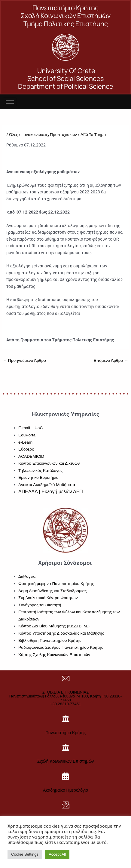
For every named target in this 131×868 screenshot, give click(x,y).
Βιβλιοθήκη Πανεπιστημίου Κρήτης (50, 640)
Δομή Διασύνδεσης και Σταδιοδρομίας (52, 591)
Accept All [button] (57, 854)
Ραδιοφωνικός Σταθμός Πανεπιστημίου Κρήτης (61, 647)
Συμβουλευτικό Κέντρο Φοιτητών (48, 598)
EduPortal (27, 435)
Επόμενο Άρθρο (111, 360)
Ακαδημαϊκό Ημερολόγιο (65, 790)
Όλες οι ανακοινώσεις (29, 135)
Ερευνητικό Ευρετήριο (38, 477)
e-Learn (25, 442)
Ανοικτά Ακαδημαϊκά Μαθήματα (47, 485)
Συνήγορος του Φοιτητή (40, 605)
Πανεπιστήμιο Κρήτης (65, 733)
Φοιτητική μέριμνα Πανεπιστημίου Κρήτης (56, 584)
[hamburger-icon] (10, 102)
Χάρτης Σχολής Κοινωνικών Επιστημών (54, 655)
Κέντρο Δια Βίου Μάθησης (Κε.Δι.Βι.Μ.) (54, 626)
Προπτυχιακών (63, 135)
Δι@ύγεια (27, 576)
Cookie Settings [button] (25, 854)
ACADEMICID (31, 456)
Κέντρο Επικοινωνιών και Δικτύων (49, 463)
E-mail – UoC (30, 428)
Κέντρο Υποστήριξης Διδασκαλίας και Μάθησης (61, 633)
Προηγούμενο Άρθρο (24, 360)
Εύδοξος (26, 449)
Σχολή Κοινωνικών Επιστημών (66, 761)
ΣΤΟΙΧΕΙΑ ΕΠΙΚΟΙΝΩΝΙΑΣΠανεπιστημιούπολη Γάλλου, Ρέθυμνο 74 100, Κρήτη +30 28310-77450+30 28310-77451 (65, 698)
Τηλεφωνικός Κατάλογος (40, 471)
